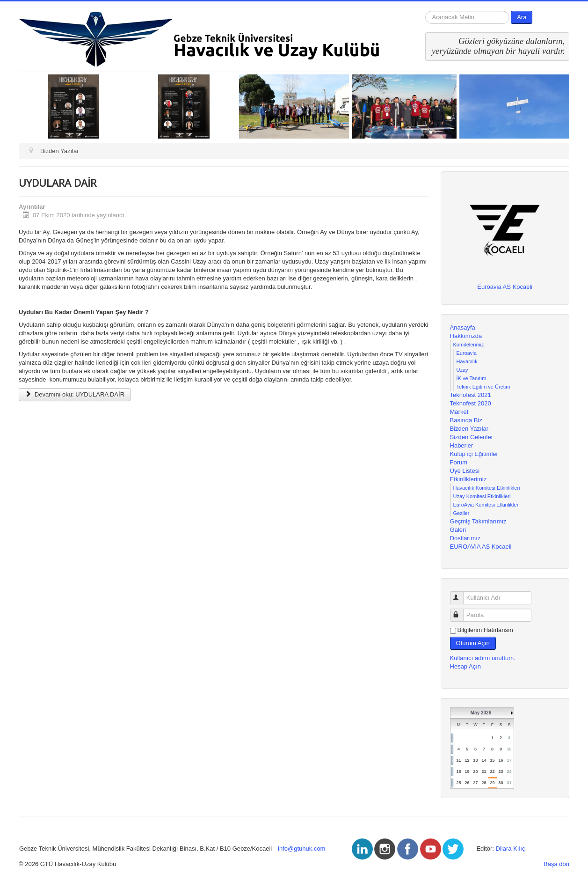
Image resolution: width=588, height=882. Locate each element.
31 (509, 783)
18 (458, 772)
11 (458, 760)
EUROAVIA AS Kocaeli (481, 547)
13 (475, 760)
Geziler (461, 513)
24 (509, 772)
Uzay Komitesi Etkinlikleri (482, 496)
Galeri (458, 530)
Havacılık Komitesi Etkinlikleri (487, 488)
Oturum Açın (473, 643)
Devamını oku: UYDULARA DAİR (75, 394)
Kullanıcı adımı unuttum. (483, 658)
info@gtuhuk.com (301, 849)
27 (475, 783)
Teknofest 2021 (471, 395)
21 (484, 772)
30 (501, 783)
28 (484, 783)
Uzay (462, 370)
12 (467, 760)
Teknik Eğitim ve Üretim (483, 387)
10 (509, 749)
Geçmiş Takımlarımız (478, 521)
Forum (459, 462)
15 (492, 760)
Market (459, 412)
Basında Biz (466, 420)
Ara (522, 17)
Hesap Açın (466, 666)
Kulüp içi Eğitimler (474, 454)
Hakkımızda (466, 336)
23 (501, 772)
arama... (425, 11)
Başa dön (556, 864)
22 (492, 772)
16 (501, 760)
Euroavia (467, 353)
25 (458, 783)
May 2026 (481, 713)
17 (509, 760)
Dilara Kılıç (511, 849)
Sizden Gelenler (472, 437)
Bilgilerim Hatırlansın (485, 630)
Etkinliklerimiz (468, 479)
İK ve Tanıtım (472, 378)
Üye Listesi (465, 471)
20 (475, 772)
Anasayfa (463, 327)
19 (467, 772)
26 (467, 783)
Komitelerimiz (469, 345)
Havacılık (467, 361)
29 (492, 783)
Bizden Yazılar (469, 429)
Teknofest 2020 (471, 403)
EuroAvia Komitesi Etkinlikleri (486, 505)
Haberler (462, 445)
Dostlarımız (465, 538)
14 (484, 760)
